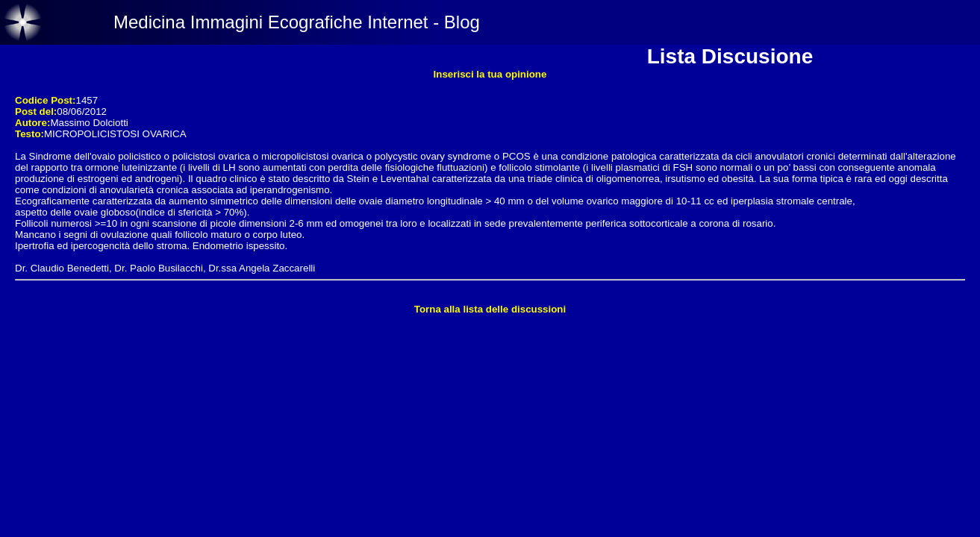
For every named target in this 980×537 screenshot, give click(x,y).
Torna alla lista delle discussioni (490, 309)
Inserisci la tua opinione (490, 74)
